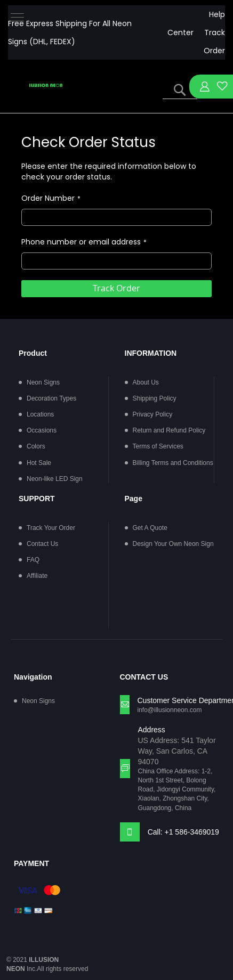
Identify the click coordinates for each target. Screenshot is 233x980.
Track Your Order (51, 528)
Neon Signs (43, 382)
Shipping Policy (155, 398)
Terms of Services (158, 446)
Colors (36, 446)
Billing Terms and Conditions (173, 463)
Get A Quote (150, 528)
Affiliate (37, 576)
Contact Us (42, 544)
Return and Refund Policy (169, 430)
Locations (40, 414)
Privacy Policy (153, 414)
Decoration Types (51, 398)
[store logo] (46, 85)
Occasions (42, 430)
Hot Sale (39, 463)
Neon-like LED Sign (55, 479)
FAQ (33, 560)
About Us (146, 382)
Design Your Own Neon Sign (173, 544)
